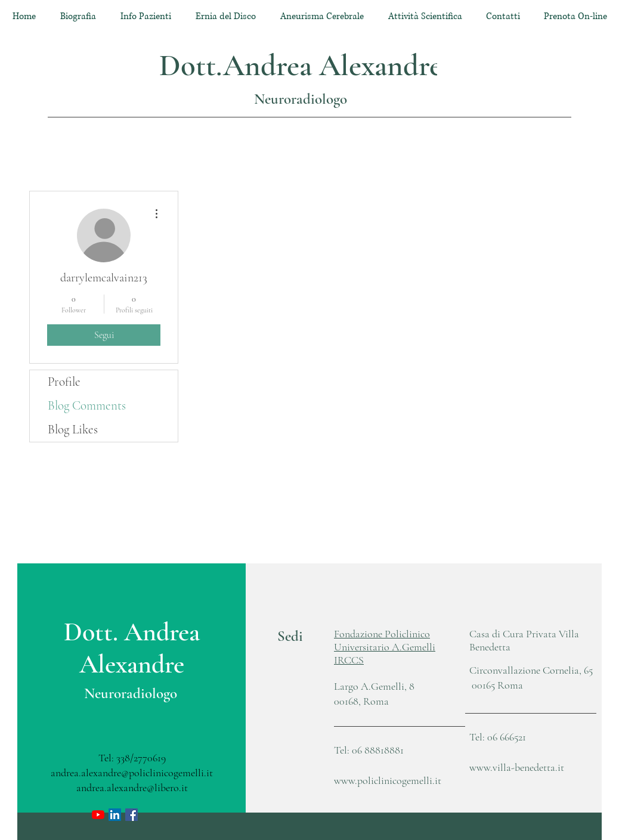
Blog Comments (87, 406)
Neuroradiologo (301, 99)
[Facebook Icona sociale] (131, 815)
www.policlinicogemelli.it (388, 780)
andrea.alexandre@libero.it (132, 788)
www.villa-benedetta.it (517, 767)
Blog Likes (73, 430)
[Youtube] (98, 815)
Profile (64, 382)
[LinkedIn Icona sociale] (115, 815)
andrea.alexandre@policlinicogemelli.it (132, 773)
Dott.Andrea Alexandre (301, 66)
